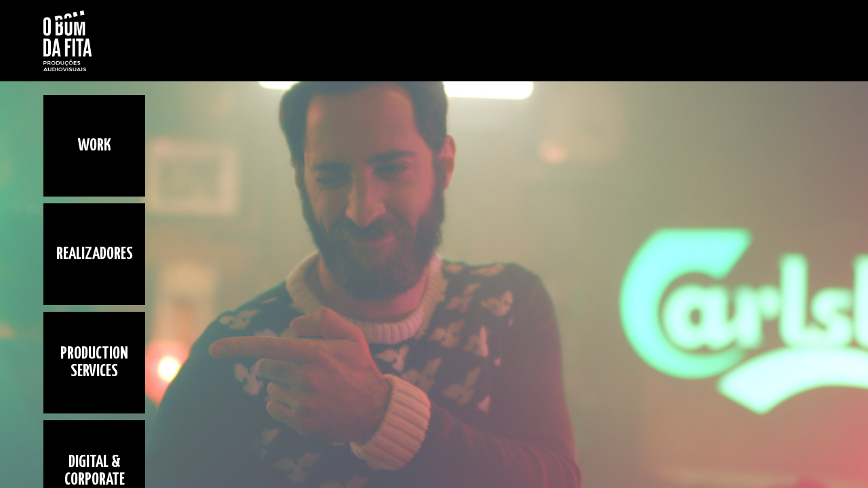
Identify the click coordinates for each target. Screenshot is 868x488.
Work (95, 146)
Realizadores (95, 254)
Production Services (94, 363)
